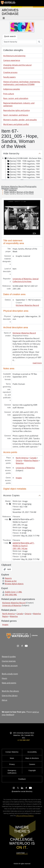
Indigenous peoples (12, 89)
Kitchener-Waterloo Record (27, 305)
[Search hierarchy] (20, 42)
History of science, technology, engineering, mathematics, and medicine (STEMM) (22, 83)
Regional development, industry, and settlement (19, 104)
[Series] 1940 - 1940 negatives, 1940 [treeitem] (23, 166)
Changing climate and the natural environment (17, 66)
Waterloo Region (31, 460)
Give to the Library (10, 696)
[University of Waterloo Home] (8, 3)
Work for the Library (10, 691)
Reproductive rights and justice (16, 110)
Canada (33, 458)
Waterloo (20, 463)
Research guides (9, 657)
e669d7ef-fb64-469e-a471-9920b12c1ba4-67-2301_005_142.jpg (24, 546)
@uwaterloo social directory (22, 791)
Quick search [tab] (10, 36)
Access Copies (11, 495)
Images (19, 478)
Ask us (5, 700)
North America (22, 458)
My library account (10, 666)
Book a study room (10, 674)
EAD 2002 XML (10, 595)
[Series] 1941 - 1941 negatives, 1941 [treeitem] (23, 169)
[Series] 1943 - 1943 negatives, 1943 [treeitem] (23, 175)
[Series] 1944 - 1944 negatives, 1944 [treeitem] (23, 177)
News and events (9, 683)
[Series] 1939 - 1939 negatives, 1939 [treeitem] (23, 164)
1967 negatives (10, 190)
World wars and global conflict (16, 124)
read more (37, 363)
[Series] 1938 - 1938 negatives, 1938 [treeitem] (23, 161)
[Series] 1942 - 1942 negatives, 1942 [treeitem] (23, 172)
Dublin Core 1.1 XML (12, 592)
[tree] (22, 168)
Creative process (10, 72)
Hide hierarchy (11, 153)
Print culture (9, 94)
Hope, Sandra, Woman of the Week (19, 192)
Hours (4, 678)
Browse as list (9, 581)
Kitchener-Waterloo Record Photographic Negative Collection (19, 187)
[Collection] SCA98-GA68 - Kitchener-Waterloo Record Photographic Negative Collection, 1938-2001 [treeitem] (24, 158)
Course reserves (9, 661)
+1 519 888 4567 (24, 740)
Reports (7, 578)
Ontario (19, 460)
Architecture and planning (14, 56)
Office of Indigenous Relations (25, 816)
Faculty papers (9, 77)
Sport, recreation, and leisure (16, 115)
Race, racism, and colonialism (16, 98)
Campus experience (12, 60)
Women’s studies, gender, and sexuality (20, 120)
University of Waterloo (25, 468)
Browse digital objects (13, 584)
